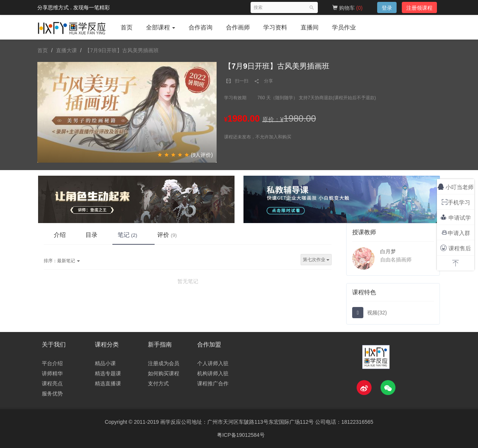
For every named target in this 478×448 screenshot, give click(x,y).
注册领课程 (419, 8)
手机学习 (456, 202)
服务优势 (52, 394)
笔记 (134, 234)
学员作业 (344, 27)
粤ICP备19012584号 (241, 435)
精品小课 (105, 363)
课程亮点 (52, 383)
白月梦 (388, 251)
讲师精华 (52, 373)
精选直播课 (108, 383)
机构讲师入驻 (213, 373)
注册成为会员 (164, 363)
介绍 (61, 234)
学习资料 (275, 27)
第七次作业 (316, 260)
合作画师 (238, 27)
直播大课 (66, 50)
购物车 (347, 8)
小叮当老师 (456, 187)
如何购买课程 (164, 373)
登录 (387, 8)
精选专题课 (108, 373)
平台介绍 (52, 363)
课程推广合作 (213, 383)
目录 (95, 234)
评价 (176, 234)
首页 (127, 27)
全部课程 (161, 27)
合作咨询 (201, 27)
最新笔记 (62, 261)
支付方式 (158, 383)
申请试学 (455, 217)
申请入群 (456, 233)
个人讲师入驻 (213, 363)
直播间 (310, 27)
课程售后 (455, 248)
